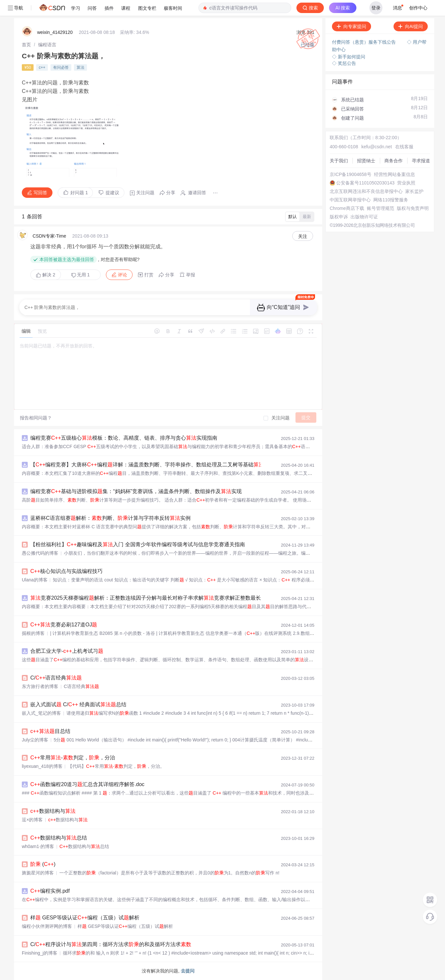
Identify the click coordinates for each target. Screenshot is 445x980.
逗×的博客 (32, 820)
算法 (80, 67)
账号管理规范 (380, 208)
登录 (376, 8)
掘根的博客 (33, 633)
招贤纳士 (366, 161)
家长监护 (414, 191)
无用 (80, 275)
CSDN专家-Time (49, 236)
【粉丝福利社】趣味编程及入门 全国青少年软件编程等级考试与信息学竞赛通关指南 (138, 544)
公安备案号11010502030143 (365, 183)
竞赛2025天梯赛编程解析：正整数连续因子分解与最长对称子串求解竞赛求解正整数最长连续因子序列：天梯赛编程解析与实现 (193, 598)
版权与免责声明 (413, 208)
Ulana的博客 (35, 580)
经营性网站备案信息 (395, 174)
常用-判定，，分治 (73, 758)
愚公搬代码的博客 (40, 553)
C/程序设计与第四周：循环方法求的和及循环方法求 (111, 944)
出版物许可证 (364, 217)
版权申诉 (339, 217)
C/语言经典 (56, 678)
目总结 (50, 731)
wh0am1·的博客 (38, 846)
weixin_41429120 (55, 32)
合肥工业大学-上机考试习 (67, 651)
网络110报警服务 (391, 200)
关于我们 (339, 161)
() (43, 864)
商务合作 (394, 161)
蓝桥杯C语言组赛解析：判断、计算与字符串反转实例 (110, 518)
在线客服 (404, 147)
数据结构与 (53, 811)
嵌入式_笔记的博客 (41, 713)
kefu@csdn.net (377, 147)
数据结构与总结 (59, 838)
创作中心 (418, 8)
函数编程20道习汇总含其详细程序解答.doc (87, 784)
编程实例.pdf (50, 891)
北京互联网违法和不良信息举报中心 (366, 191)
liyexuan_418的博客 (42, 766)
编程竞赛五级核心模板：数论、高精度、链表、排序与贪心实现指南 (124, 438)
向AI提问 (411, 26)
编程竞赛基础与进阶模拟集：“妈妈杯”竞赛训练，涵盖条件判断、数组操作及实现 (136, 491)
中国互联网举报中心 (350, 200)
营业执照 (406, 183)
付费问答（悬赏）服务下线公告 (365, 42)
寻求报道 (421, 161)
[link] (26, 45)
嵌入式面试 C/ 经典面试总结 (78, 704)
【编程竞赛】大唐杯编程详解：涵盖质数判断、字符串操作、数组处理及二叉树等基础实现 (152, 465)
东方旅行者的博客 (40, 686)
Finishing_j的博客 (40, 953)
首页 (26, 45)
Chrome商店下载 (347, 208)
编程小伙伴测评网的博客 (47, 926)
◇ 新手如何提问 (349, 57)
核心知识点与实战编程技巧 (66, 571)
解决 (46, 275)
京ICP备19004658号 (351, 174)
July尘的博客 (35, 740)
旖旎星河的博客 (38, 873)
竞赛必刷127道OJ (64, 625)
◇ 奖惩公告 (344, 63)
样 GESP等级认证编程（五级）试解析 (85, 918)
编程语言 (47, 45)
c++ (42, 67)
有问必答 (61, 67)
